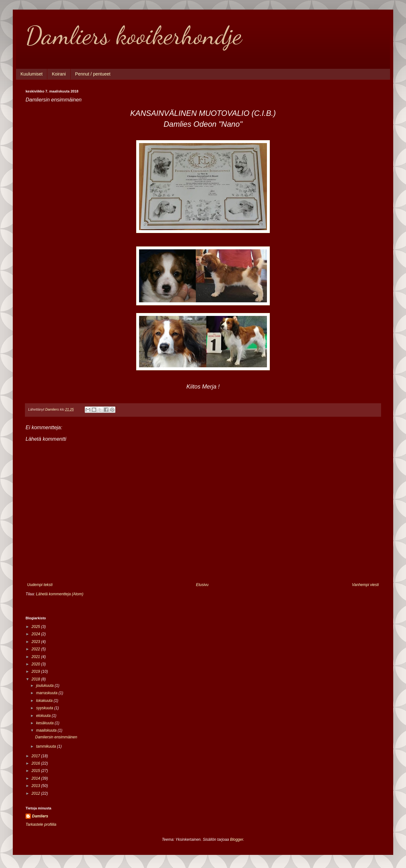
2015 (36, 771)
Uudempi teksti (40, 585)
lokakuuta (45, 701)
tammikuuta (47, 746)
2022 (36, 649)
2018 (36, 679)
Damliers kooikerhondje (134, 35)
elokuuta (44, 716)
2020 (36, 664)
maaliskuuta (47, 730)
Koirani (59, 74)
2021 (36, 657)
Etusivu (202, 585)
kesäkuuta (45, 723)
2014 (36, 778)
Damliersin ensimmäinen (56, 737)
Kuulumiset (31, 74)
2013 (36, 786)
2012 (36, 793)
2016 (36, 763)
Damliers (40, 816)
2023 (36, 642)
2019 (36, 671)
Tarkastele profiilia (41, 824)
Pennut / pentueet (93, 74)
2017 (36, 756)
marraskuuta (47, 693)
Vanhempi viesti (365, 585)
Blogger (237, 840)
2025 (36, 627)
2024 (36, 634)
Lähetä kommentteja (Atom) (60, 594)
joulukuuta (45, 686)
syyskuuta (45, 708)
